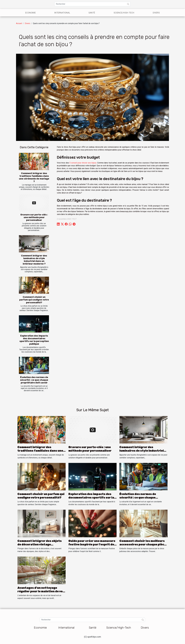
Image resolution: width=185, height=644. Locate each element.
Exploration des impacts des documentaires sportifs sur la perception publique (34, 340)
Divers (156, 13)
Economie (30, 13)
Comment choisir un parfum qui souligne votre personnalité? (34, 300)
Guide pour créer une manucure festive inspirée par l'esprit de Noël (92, 545)
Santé (92, 13)
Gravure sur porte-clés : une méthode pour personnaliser (34, 217)
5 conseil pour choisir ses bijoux (83, 163)
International (62, 13)
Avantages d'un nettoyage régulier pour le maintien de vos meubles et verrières (41, 591)
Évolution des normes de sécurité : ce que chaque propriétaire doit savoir (34, 380)
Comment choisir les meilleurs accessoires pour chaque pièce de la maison (143, 545)
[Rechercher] (92, 4)
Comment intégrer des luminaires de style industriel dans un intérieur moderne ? (34, 260)
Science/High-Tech (124, 13)
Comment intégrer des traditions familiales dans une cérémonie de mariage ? (34, 177)
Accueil (19, 23)
